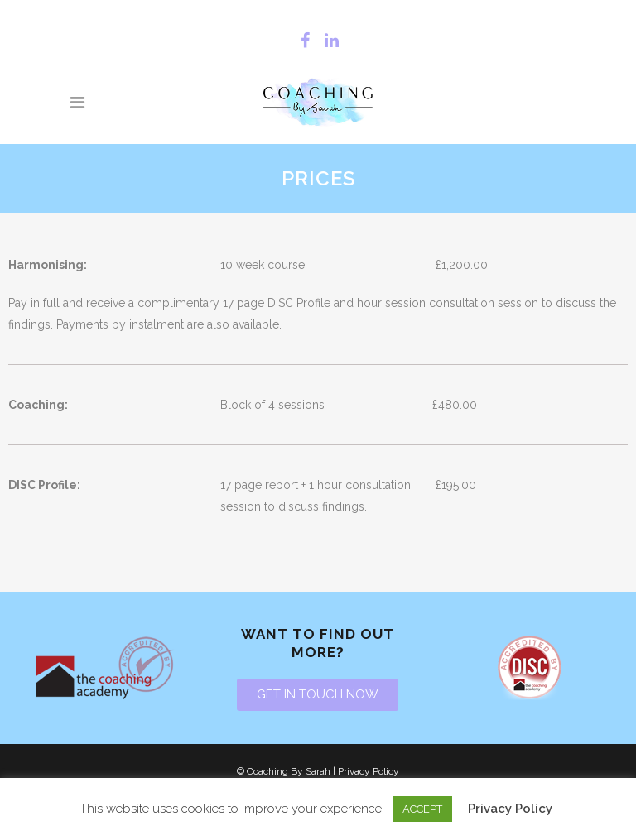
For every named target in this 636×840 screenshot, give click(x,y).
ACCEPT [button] (422, 809)
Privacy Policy (369, 771)
